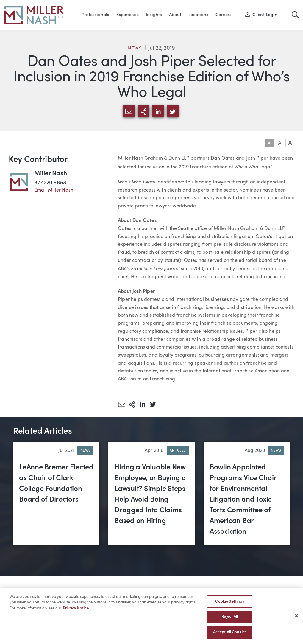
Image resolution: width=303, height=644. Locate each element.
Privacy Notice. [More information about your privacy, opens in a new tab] (76, 610)
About (175, 15)
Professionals (95, 15)
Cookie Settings (230, 604)
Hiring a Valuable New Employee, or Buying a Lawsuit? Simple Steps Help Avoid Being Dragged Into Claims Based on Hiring (150, 494)
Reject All (230, 619)
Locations (198, 15)
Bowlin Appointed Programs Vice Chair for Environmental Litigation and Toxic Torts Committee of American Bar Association (243, 500)
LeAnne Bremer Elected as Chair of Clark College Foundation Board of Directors (56, 484)
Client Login (261, 15)
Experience (128, 15)
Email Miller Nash (54, 190)
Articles (178, 451)
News (135, 48)
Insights (154, 15)
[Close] (296, 618)
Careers (224, 15)
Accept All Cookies (230, 635)
